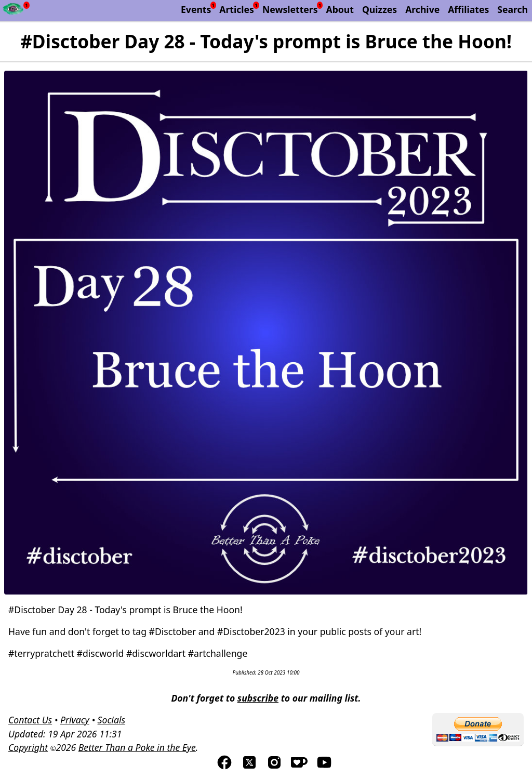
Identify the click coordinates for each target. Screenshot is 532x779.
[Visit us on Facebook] (224, 767)
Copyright (28, 747)
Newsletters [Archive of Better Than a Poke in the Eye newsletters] (290, 9)
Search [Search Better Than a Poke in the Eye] (513, 9)
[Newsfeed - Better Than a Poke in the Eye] (13, 11)
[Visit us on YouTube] (324, 767)
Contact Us (30, 720)
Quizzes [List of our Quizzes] (380, 9)
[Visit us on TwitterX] (249, 767)
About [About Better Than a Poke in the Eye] (340, 9)
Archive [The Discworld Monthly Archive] (422, 9)
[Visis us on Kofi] (299, 767)
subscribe (258, 698)
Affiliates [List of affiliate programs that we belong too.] (468, 9)
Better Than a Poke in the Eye (137, 747)
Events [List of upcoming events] (196, 9)
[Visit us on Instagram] (274, 767)
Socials (111, 720)
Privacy (75, 720)
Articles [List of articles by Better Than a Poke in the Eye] (237, 9)
